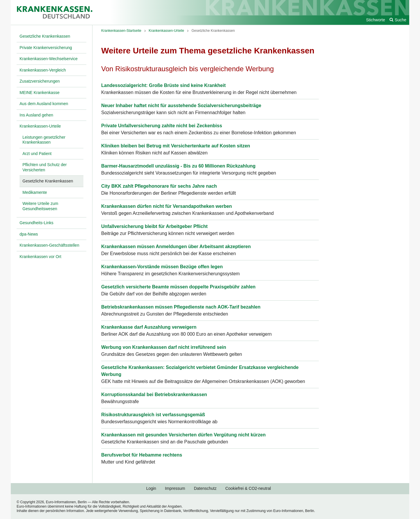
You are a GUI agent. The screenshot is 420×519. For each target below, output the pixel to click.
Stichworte (376, 20)
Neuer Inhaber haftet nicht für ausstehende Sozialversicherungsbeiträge (181, 106)
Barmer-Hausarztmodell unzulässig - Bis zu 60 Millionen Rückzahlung (178, 166)
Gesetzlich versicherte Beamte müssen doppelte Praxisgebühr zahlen (178, 287)
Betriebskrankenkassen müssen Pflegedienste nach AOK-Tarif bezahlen (181, 307)
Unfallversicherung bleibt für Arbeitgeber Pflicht (154, 226)
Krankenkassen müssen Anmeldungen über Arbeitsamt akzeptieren (176, 247)
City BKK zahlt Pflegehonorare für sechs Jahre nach (159, 186)
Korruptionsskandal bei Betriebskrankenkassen (154, 395)
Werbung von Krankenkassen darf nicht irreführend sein (164, 347)
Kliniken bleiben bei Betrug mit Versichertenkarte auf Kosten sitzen (176, 146)
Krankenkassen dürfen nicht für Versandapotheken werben (167, 206)
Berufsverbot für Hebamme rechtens (142, 455)
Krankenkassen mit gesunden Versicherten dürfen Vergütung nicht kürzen (183, 435)
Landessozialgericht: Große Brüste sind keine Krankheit (163, 85)
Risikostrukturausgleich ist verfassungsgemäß (153, 415)
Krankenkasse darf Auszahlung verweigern (149, 327)
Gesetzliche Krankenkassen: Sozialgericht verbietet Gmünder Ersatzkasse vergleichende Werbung (200, 371)
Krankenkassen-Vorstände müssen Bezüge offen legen (162, 267)
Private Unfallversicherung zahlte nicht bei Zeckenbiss (162, 126)
